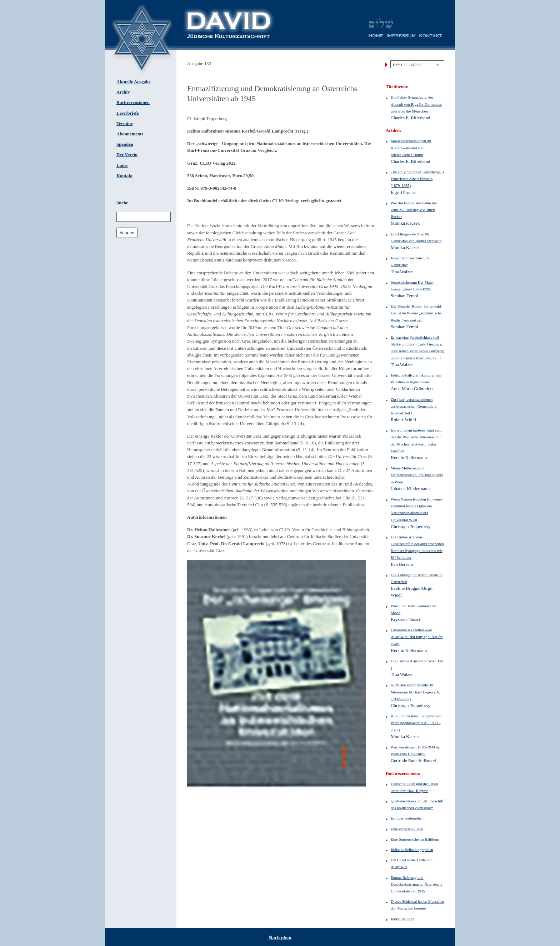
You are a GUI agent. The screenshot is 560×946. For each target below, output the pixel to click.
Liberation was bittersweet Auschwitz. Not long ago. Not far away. (417, 637)
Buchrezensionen (133, 103)
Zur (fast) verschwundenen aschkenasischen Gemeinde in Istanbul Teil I (414, 406)
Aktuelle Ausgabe (134, 82)
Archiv (123, 92)
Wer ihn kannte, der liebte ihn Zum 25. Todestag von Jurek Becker (414, 210)
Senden (127, 233)
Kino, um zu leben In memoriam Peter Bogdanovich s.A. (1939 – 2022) (416, 723)
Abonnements (130, 134)
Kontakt (125, 176)
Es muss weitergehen (407, 818)
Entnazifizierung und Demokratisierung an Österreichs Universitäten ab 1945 (416, 884)
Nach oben (280, 938)
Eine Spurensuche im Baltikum (415, 839)
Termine (125, 124)
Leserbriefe (128, 113)
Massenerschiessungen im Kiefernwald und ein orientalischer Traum (411, 148)
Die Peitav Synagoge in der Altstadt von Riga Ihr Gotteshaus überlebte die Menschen (416, 104)
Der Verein (127, 155)
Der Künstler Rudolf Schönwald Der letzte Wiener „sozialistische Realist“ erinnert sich (416, 313)
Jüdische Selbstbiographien (412, 850)
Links (122, 165)
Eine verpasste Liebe (407, 829)
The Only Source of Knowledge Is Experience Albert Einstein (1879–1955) (417, 179)
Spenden (125, 144)
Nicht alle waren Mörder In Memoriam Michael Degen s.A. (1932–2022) (415, 692)
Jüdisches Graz (402, 919)
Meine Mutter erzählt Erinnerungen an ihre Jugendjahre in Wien (417, 475)
